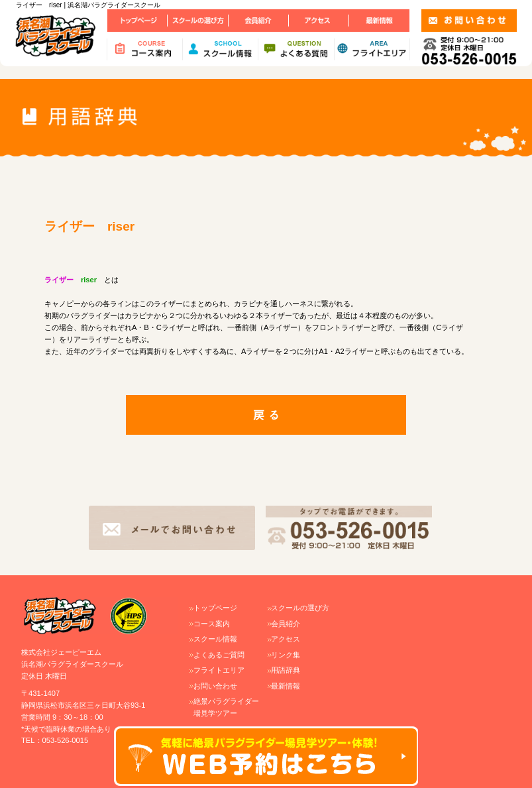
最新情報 (286, 686)
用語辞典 (286, 670)
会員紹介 (286, 624)
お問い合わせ (215, 686)
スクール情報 (215, 639)
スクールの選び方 (300, 608)
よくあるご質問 (219, 655)
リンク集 (286, 655)
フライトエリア (219, 670)
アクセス (286, 639)
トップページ (215, 608)
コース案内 (212, 624)
